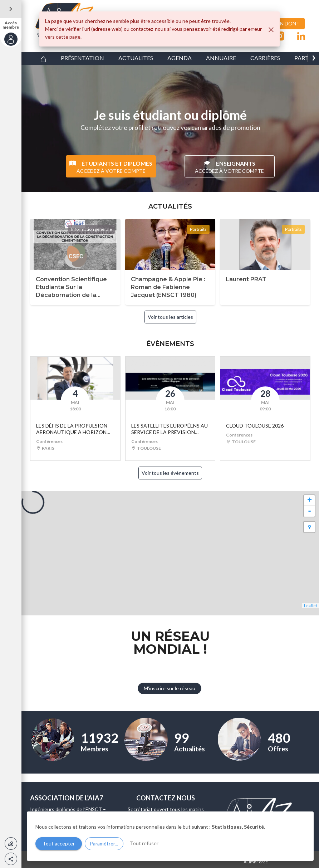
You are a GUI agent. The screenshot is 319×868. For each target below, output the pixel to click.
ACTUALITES (136, 58)
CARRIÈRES (265, 58)
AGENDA (180, 58)
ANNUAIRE (221, 58)
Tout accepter (59, 843)
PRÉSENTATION (82, 58)
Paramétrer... (104, 843)
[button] (11, 859)
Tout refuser (144, 843)
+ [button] (310, 501)
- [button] (310, 511)
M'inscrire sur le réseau (170, 688)
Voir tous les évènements (170, 473)
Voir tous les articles (170, 317)
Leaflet (311, 606)
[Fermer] (271, 30)
